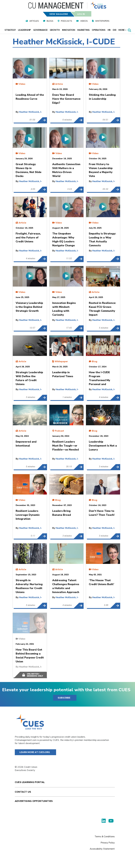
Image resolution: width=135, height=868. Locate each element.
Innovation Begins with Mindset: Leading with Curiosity (79, 328)
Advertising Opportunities (34, 801)
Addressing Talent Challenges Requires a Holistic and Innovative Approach (79, 605)
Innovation (69, 30)
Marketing (83, 30)
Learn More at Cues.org (35, 752)
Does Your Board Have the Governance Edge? (79, 120)
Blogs (50, 21)
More (122, 30)
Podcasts (66, 21)
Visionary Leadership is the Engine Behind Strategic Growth (42, 328)
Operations (99, 30)
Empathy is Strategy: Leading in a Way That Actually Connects (115, 259)
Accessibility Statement (102, 849)
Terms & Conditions (105, 837)
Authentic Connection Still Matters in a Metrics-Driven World (79, 189)
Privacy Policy (108, 843)
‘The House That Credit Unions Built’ (115, 605)
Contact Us (23, 792)
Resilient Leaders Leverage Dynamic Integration (42, 536)
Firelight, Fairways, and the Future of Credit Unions (42, 259)
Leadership (24, 30)
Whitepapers (102, 21)
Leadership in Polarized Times (79, 397)
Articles (34, 21)
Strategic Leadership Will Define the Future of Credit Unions (42, 397)
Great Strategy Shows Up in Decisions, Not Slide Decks (42, 189)
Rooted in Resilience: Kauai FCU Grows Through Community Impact (115, 328)
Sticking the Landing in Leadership (115, 120)
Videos (84, 21)
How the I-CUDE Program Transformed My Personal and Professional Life (115, 397)
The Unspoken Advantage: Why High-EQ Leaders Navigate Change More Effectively (79, 259)
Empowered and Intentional (42, 467)
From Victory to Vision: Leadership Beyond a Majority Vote (115, 189)
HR (109, 30)
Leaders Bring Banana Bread (79, 536)
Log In (81, 14)
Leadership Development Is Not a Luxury (115, 467)
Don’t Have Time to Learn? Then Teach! (115, 536)
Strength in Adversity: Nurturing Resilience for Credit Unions (42, 605)
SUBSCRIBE (64, 698)
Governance (40, 30)
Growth (55, 30)
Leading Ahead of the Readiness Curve (42, 120)
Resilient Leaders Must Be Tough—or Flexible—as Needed (79, 467)
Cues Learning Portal (30, 782)
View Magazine (59, 14)
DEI (114, 30)
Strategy (10, 30)
